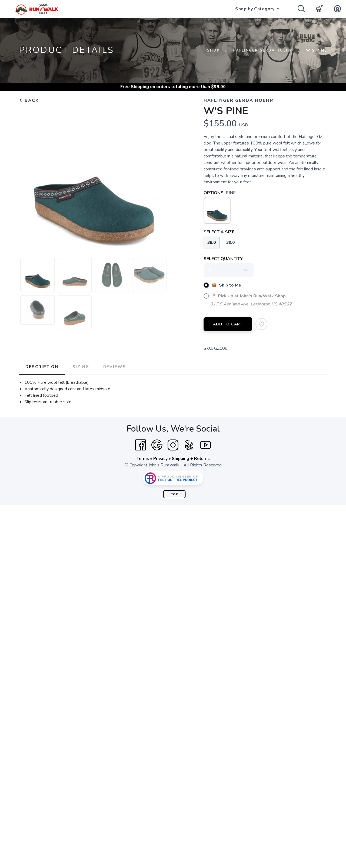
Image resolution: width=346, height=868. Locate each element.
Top (174, 494)
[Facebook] (141, 445)
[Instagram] (173, 445)
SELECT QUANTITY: (224, 259)
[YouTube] (205, 445)
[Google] (157, 445)
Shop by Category (255, 9)
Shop (213, 51)
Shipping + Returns (191, 459)
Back (29, 100)
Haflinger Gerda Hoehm (263, 51)
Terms (143, 459)
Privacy (160, 459)
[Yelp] (189, 445)
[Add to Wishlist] (261, 324)
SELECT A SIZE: (219, 232)
